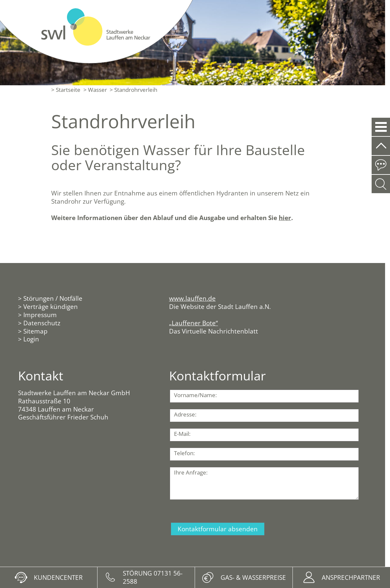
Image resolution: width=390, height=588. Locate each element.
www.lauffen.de (192, 298)
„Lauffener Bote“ (194, 323)
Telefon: (184, 453)
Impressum (40, 315)
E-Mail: (182, 434)
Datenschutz (42, 323)
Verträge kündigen (51, 306)
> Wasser (95, 90)
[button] (380, 127)
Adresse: (185, 414)
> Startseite (66, 90)
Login (31, 339)
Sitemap (35, 331)
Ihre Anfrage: (191, 472)
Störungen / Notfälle (53, 298)
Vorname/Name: (195, 395)
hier (285, 218)
